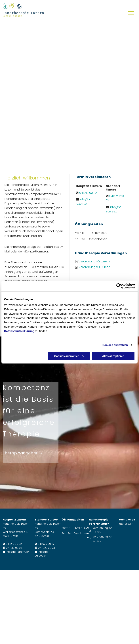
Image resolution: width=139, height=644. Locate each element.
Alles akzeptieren (113, 356)
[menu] (131, 13)
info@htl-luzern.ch (84, 201)
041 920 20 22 (46, 544)
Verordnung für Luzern (94, 261)
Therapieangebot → (23, 453)
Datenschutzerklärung (19, 331)
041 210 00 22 (88, 193)
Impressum (126, 524)
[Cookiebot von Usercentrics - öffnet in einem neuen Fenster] (119, 286)
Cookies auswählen (115, 345)
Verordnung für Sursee (94, 267)
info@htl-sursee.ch (114, 209)
